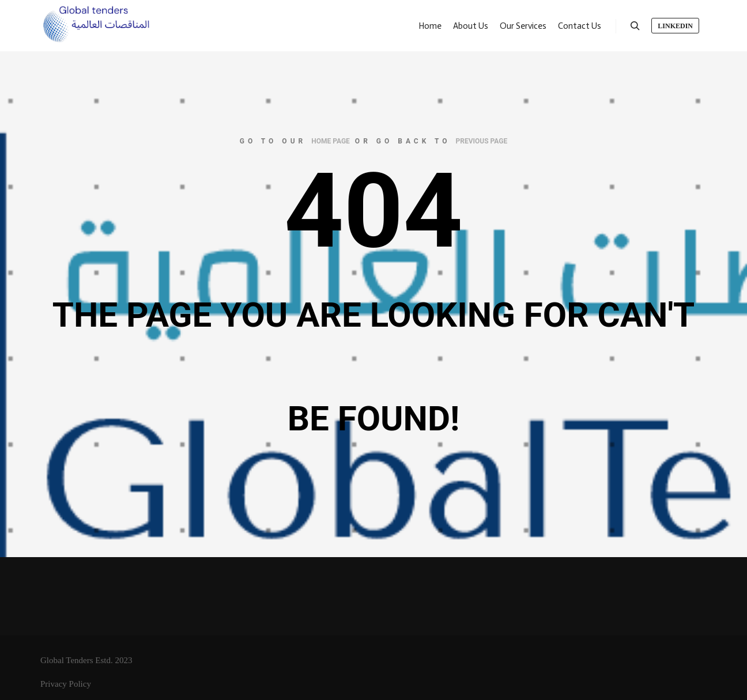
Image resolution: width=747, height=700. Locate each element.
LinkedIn (675, 26)
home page (331, 141)
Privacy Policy (66, 684)
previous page (482, 141)
